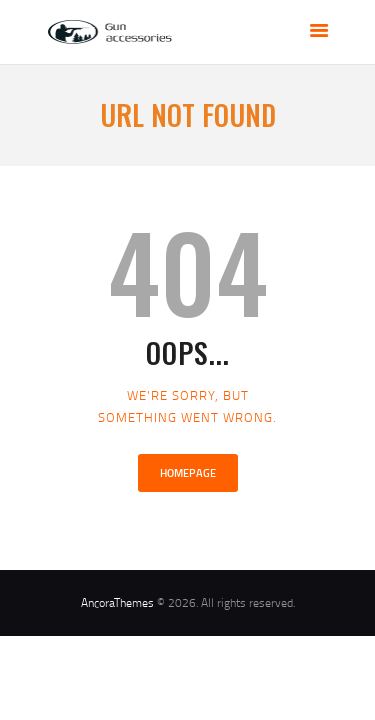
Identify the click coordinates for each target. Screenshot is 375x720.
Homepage (188, 473)
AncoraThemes (117, 602)
